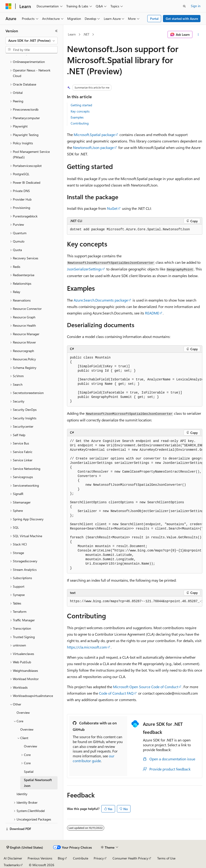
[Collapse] (56, 31)
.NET (86, 34)
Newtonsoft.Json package (93, 147)
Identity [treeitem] (22, 794)
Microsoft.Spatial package (94, 135)
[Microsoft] (9, 6)
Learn (72, 34)
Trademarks (12, 865)
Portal (154, 19)
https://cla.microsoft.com (87, 647)
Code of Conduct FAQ (116, 693)
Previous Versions (40, 858)
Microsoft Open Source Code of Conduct (146, 687)
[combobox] (32, 41)
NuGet (112, 208)
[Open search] (184, 6)
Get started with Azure (182, 19)
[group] (135, 380)
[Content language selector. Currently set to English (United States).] (25, 847)
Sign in (196, 6)
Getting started (81, 105)
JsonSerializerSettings (84, 269)
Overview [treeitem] (23, 712)
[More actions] (198, 35)
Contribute (81, 858)
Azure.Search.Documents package (101, 300)
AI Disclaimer (13, 858)
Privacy (99, 858)
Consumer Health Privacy (130, 858)
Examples (77, 117)
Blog (61, 858)
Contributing (80, 123)
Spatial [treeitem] (29, 772)
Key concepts (80, 111)
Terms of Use (166, 858)
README (152, 313)
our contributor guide (94, 758)
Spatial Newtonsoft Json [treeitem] (38, 783)
